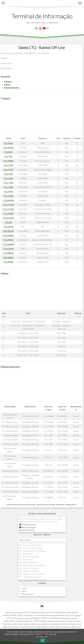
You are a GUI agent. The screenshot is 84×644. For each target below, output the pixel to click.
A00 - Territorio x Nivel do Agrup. (30, 545)
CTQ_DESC (8, 152)
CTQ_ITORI (8, 174)
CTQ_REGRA (8, 262)
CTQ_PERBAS (8, 161)
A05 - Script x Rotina (26, 560)
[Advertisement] (41, 119)
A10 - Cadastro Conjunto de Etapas (32, 574)
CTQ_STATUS (8, 249)
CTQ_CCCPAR (8, 209)
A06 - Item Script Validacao (28, 562)
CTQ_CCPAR (8, 187)
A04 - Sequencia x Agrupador (29, 557)
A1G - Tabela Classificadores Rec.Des (32, 580)
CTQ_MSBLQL (8, 253)
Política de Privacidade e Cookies (68, 634)
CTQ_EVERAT (8, 258)
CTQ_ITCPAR (8, 214)
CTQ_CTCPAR (8, 205)
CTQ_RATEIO (8, 148)
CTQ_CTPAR (8, 183)
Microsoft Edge (27, 527)
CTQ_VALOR (8, 227)
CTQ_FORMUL (8, 236)
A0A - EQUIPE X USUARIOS (29, 571)
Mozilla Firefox (27, 530)
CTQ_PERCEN (8, 231)
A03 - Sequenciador (26, 554)
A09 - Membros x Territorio (29, 568)
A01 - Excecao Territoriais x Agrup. (31, 548)
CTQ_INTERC (8, 240)
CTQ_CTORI (8, 165)
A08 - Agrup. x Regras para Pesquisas (32, 565)
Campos (8, 81)
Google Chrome (28, 524)
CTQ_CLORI (8, 178)
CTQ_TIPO (8, 156)
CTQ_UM (8, 222)
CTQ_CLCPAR (8, 218)
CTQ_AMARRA (8, 244)
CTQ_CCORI (8, 170)
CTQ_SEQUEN (8, 200)
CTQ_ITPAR (8, 192)
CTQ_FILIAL (8, 143)
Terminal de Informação (42, 16)
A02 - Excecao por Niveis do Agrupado (32, 551)
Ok (43, 640)
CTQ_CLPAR (8, 196)
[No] (81, 636)
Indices (7, 84)
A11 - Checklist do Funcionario (30, 577)
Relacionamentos (12, 87)
